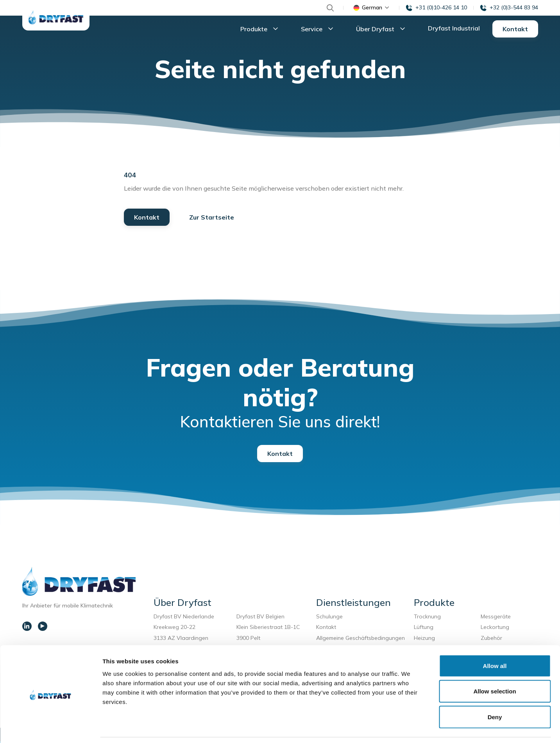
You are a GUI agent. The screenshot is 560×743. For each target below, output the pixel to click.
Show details (410, 728)
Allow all (495, 640)
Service (319, 30)
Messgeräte (496, 618)
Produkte (261, 30)
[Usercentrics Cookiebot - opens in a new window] (51, 728)
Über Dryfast (383, 30)
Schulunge (329, 618)
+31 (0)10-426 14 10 (441, 7)
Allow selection (495, 666)
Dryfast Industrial (454, 29)
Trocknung (429, 618)
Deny (495, 692)
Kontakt (515, 30)
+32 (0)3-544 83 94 (514, 7)
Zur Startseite (212, 219)
